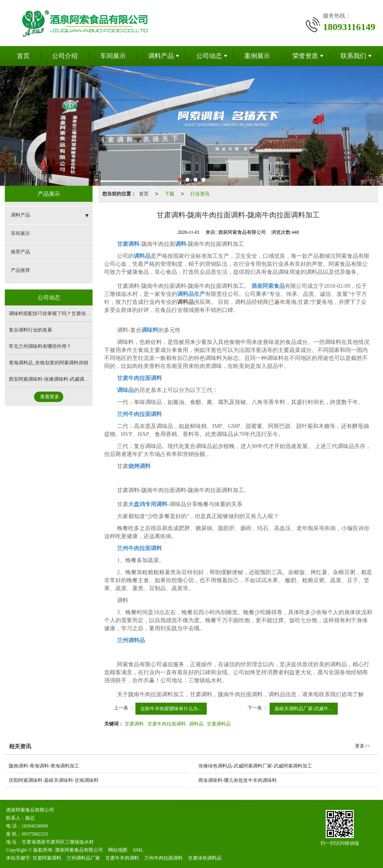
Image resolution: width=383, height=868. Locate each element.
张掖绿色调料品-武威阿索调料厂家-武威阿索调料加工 (255, 766)
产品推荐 (20, 270)
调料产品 (161, 56)
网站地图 (118, 850)
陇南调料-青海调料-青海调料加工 (44, 766)
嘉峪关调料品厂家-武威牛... (304, 709)
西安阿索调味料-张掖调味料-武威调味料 (51, 379)
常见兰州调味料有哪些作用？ (40, 346)
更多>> (363, 746)
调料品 (196, 724)
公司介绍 (65, 56)
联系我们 (353, 56)
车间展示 (113, 56)
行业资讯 (200, 194)
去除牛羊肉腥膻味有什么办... (171, 709)
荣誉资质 (305, 56)
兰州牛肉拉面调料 (163, 858)
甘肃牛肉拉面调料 (167, 724)
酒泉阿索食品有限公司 (79, 850)
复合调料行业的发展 (30, 330)
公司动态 (209, 56)
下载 (169, 194)
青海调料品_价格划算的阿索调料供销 (48, 363)
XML (138, 850)
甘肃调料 (134, 724)
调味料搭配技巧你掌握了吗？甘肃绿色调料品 (57, 313)
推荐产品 (20, 252)
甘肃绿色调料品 (205, 858)
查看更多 (50, 397)
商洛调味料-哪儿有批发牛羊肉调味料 (238, 780)
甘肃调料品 (219, 724)
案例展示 (257, 56)
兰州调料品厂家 (83, 858)
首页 (23, 56)
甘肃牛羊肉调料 (122, 858)
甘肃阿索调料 (47, 858)
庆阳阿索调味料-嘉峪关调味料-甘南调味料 (54, 780)
